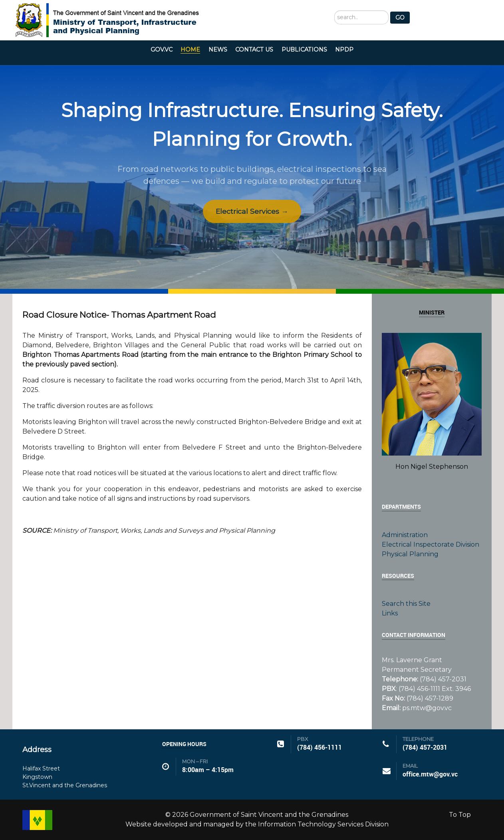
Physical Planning (410, 554)
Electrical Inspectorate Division (431, 544)
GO (400, 18)
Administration (405, 535)
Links (390, 613)
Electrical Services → (252, 211)
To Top (460, 815)
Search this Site (406, 604)
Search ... (334, 11)
